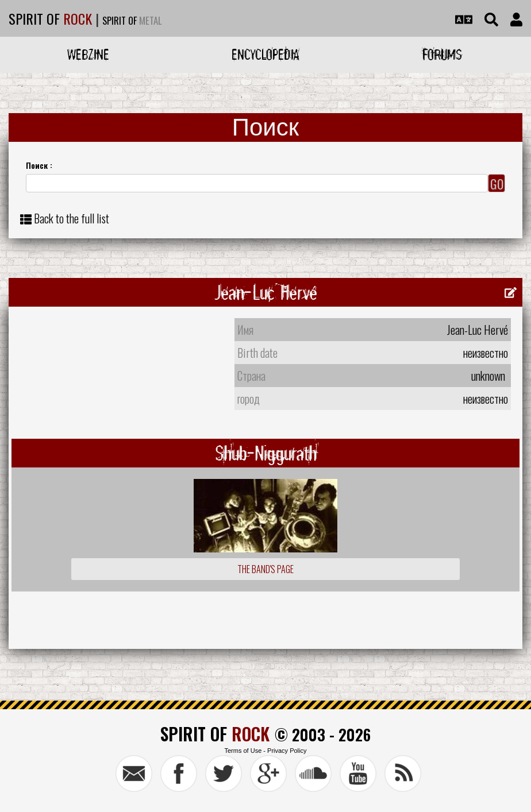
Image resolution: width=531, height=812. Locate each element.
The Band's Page (265, 569)
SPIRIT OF (50, 18)
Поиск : (39, 165)
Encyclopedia (265, 54)
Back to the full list (72, 218)
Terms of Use (243, 751)
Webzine (88, 54)
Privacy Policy (287, 751)
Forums (442, 54)
